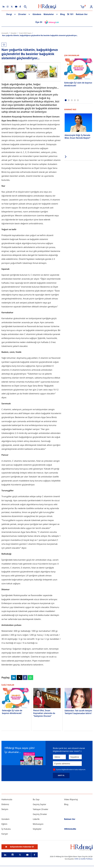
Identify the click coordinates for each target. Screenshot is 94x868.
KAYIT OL (61, 775)
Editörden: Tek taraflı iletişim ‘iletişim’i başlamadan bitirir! (78, 712)
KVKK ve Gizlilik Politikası (84, 859)
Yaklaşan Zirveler (41, 809)
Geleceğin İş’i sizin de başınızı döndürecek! (12, 712)
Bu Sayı (36, 799)
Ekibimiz (5, 804)
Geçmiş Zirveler (40, 814)
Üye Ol (39, 22)
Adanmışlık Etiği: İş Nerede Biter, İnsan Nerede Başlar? (77, 137)
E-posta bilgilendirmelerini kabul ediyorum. (71, 770)
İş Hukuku (6, 829)
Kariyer (5, 834)
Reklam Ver (82, 14)
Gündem (37, 14)
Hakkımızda (7, 799)
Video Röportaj (71, 799)
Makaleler (49, 14)
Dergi (9, 14)
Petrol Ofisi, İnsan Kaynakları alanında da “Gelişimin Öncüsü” (44, 713)
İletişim (5, 809)
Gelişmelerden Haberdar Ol (20, 847)
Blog (63, 14)
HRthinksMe (70, 829)
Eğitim (4, 824)
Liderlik (36, 819)
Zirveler (22, 14)
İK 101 (70, 14)
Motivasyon (38, 824)
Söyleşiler (37, 829)
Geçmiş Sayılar (39, 804)
